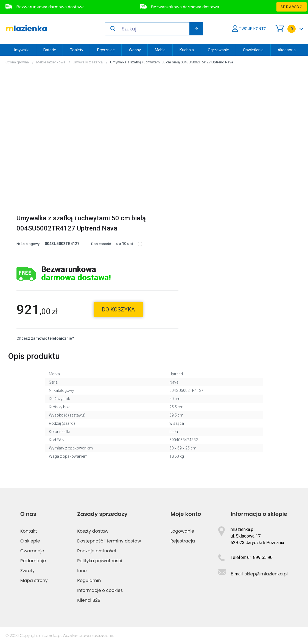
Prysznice (106, 50)
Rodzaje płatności (96, 551)
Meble (160, 50)
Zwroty (28, 571)
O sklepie (30, 541)
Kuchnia (187, 50)
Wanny (135, 50)
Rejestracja (183, 541)
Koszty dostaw (93, 531)
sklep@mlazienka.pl (266, 574)
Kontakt (29, 531)
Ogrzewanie (218, 50)
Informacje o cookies (100, 590)
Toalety (77, 50)
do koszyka (118, 310)
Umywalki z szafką (88, 62)
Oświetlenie (253, 50)
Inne (82, 571)
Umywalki (21, 50)
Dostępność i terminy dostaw (109, 541)
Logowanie (182, 531)
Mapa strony (34, 580)
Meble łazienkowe (51, 62)
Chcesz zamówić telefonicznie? (45, 338)
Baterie (50, 50)
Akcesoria (287, 50)
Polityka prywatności (100, 561)
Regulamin (89, 580)
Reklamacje (33, 561)
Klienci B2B (89, 600)
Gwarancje (32, 551)
